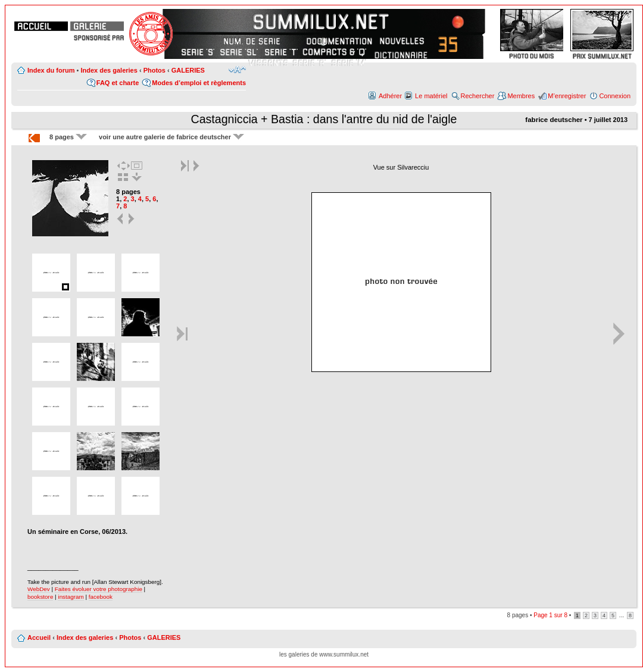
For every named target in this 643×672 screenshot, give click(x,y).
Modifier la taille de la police (237, 70)
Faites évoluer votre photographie (99, 589)
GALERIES (188, 70)
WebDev (39, 589)
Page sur (550, 615)
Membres (521, 96)
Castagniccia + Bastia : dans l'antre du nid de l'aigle (324, 119)
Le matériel (431, 96)
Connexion (615, 96)
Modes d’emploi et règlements (199, 83)
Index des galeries (109, 70)
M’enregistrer (567, 96)
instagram (71, 597)
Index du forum (51, 70)
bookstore (40, 597)
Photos (154, 70)
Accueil (39, 637)
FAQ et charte (118, 83)
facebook (101, 597)
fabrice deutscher (554, 120)
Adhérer (390, 96)
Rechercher (478, 96)
